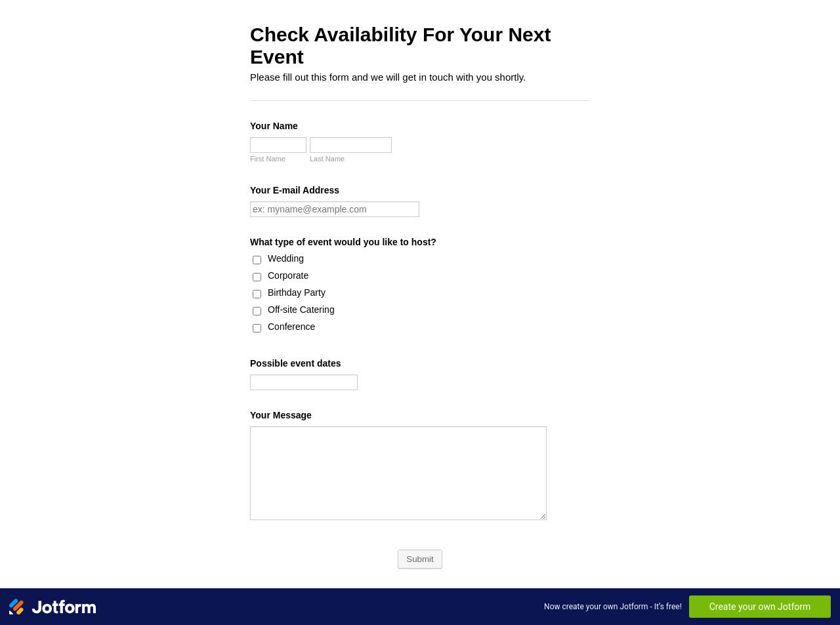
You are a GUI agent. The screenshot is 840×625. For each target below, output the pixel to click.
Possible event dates (296, 363)
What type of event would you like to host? (343, 242)
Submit (420, 559)
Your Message (281, 415)
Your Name (274, 126)
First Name (268, 159)
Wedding (286, 258)
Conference (291, 327)
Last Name (327, 159)
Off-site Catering (301, 310)
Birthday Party (297, 292)
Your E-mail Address (295, 190)
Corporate (288, 275)
